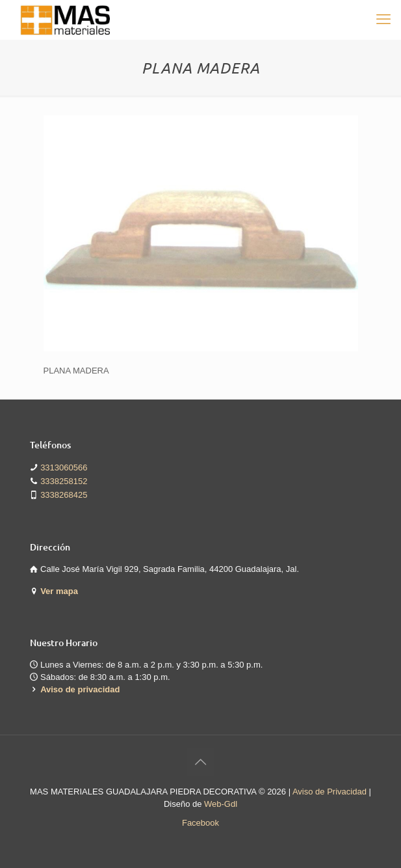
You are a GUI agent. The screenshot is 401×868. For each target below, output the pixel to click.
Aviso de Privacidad (330, 792)
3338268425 (64, 495)
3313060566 (64, 468)
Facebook (200, 823)
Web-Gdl (221, 804)
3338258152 (64, 481)
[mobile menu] (383, 20)
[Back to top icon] (201, 762)
